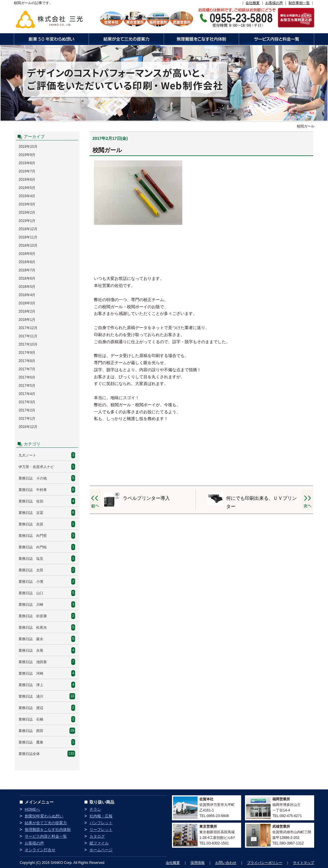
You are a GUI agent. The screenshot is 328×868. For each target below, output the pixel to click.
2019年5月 (27, 188)
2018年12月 (28, 229)
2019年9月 (27, 155)
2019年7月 (27, 171)
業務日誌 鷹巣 (31, 742)
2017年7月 (27, 369)
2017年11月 (28, 336)
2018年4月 (27, 295)
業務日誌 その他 (33, 478)
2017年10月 (28, 344)
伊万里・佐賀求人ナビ (36, 467)
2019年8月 (27, 163)
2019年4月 (27, 196)
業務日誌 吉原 (31, 524)
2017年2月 (27, 410)
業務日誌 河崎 (31, 673)
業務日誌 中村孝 (33, 490)
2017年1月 (27, 419)
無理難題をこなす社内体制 (201, 39)
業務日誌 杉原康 (33, 616)
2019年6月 (27, 180)
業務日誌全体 (29, 754)
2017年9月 (27, 353)
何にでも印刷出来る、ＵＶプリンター (261, 502)
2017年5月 (27, 386)
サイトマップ (304, 863)
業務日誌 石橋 (31, 719)
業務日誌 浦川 (31, 696)
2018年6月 (27, 278)
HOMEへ (32, 809)
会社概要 (253, 3)
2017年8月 (27, 361)
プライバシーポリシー (265, 863)
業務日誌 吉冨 (31, 513)
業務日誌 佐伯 (31, 501)
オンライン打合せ (40, 850)
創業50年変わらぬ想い (51, 39)
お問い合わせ (226, 863)
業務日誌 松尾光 (33, 628)
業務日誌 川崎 (31, 605)
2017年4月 (27, 394)
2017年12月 (28, 328)
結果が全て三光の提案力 (126, 39)
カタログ (97, 836)
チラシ (95, 809)
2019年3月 (27, 204)
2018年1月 (27, 320)
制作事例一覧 (299, 3)
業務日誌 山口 (31, 593)
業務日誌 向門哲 (33, 536)
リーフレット (101, 830)
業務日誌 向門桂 (33, 547)
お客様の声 (274, 3)
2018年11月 (28, 237)
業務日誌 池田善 (33, 662)
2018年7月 (27, 270)
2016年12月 (28, 427)
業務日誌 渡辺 (31, 708)
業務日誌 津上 (31, 685)
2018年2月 (27, 311)
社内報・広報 (101, 816)
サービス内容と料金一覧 (276, 39)
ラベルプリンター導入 (146, 498)
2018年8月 (27, 262)
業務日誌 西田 (31, 731)
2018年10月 (28, 245)
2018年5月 (27, 287)
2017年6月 (27, 377)
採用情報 (198, 863)
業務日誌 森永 (31, 639)
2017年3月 (27, 402)
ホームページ (101, 850)
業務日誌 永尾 (31, 650)
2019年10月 (28, 147)
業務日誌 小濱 (31, 582)
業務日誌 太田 (31, 570)
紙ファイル (99, 843)
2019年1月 (27, 221)
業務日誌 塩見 (31, 559)
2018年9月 (27, 254)
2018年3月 (27, 303)
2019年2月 (27, 213)
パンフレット (101, 823)
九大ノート (27, 455)
